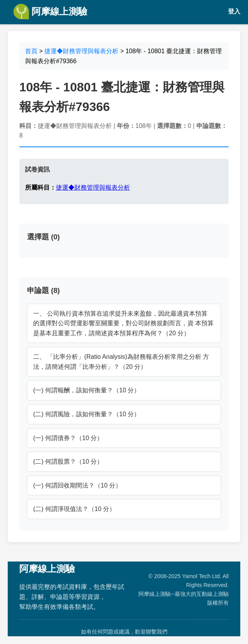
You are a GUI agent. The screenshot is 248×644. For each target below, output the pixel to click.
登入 (234, 11)
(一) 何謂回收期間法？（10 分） (77, 485)
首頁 (31, 51)
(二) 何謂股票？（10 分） (68, 462)
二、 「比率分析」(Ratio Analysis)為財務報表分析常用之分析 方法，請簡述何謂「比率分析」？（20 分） (121, 362)
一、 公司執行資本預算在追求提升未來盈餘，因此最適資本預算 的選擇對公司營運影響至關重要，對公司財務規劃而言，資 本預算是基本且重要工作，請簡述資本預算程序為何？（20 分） (123, 323)
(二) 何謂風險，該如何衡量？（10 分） (87, 414)
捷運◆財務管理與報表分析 (81, 51)
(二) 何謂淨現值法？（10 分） (74, 509)
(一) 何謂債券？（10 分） (68, 438)
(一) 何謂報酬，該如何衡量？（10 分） (87, 390)
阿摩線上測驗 (50, 12)
